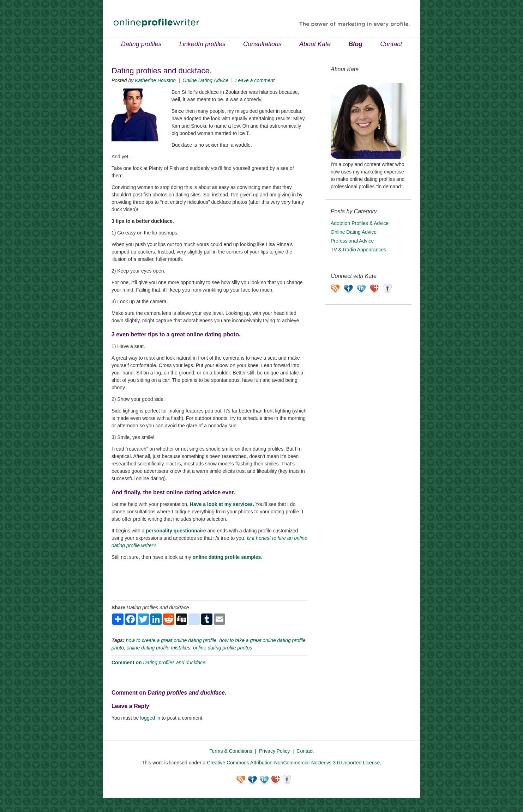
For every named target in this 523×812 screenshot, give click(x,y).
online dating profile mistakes (159, 648)
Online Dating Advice (205, 80)
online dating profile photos (223, 648)
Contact (391, 44)
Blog (355, 44)
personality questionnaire (176, 531)
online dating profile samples (227, 557)
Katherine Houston (155, 80)
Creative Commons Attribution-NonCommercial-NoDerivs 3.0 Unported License (293, 763)
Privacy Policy (274, 751)
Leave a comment (255, 80)
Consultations (262, 44)
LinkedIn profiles (202, 44)
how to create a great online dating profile (171, 640)
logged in (150, 718)
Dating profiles (141, 44)
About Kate (315, 44)
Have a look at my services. (222, 504)
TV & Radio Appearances (358, 250)
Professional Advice (352, 241)
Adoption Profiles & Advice (360, 223)
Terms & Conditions (231, 751)
